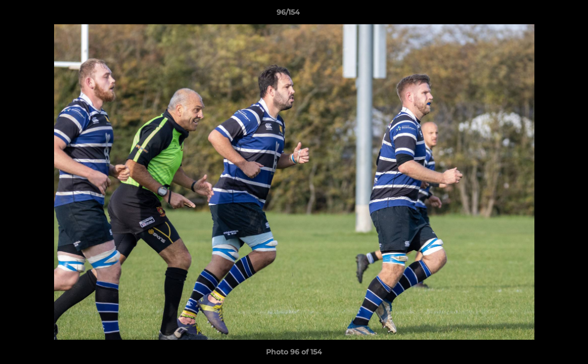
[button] (546, 15)
